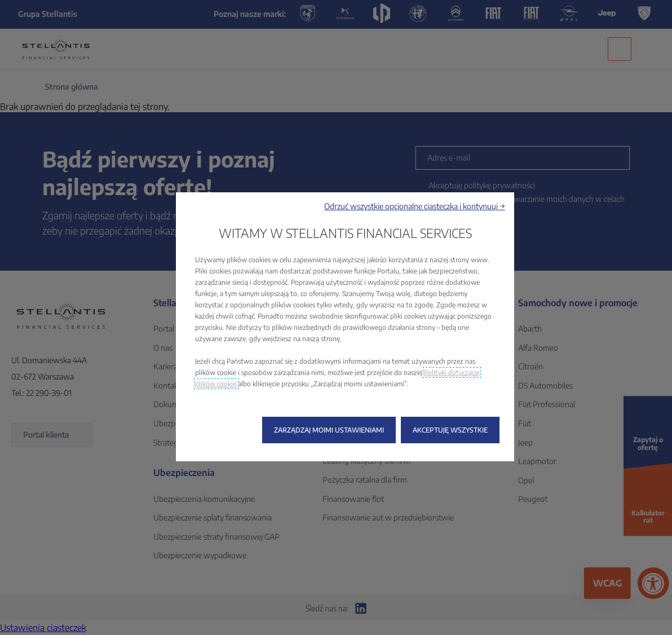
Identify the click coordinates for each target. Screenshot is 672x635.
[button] (415, 206)
